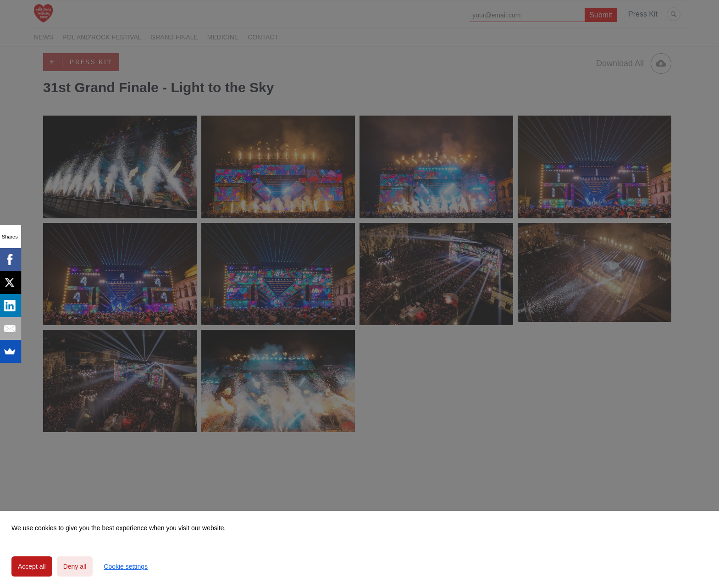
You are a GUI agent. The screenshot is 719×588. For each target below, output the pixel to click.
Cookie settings (126, 566)
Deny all (75, 566)
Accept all (32, 566)
